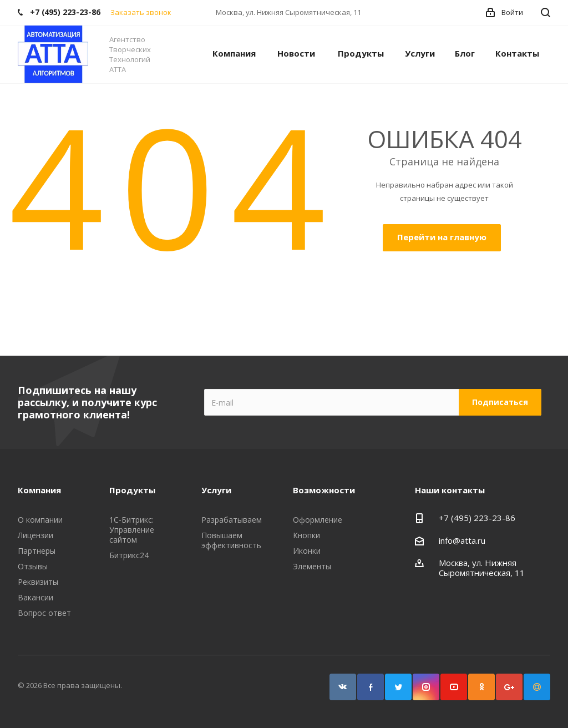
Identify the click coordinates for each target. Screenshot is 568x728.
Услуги (420, 53)
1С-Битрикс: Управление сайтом (132, 530)
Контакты (517, 53)
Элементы (312, 566)
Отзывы (33, 566)
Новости (296, 53)
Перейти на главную (442, 237)
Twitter (398, 687)
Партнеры (37, 551)
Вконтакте (343, 687)
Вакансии (35, 597)
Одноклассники (481, 687)
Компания (234, 53)
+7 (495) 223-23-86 (477, 518)
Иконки (307, 551)
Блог (465, 53)
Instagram (426, 687)
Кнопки (306, 535)
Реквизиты (38, 582)
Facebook (371, 687)
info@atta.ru (462, 540)
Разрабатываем (232, 520)
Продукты (361, 53)
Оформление (318, 520)
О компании (40, 520)
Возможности (324, 490)
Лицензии (35, 535)
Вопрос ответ (44, 613)
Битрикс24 (129, 555)
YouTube (454, 687)
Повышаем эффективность (231, 540)
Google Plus (509, 687)
